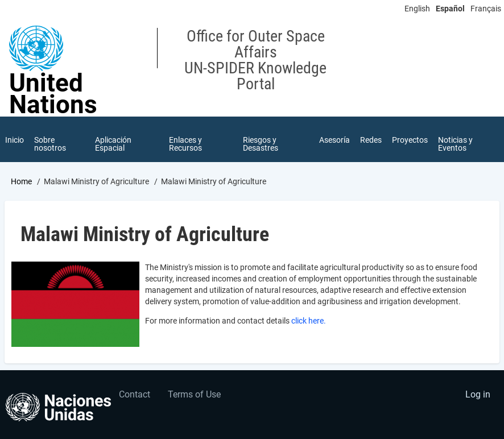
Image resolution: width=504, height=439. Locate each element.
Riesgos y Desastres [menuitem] (261, 144)
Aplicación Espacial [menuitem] (113, 144)
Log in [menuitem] (478, 394)
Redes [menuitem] (371, 140)
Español (450, 9)
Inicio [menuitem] (15, 140)
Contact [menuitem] (135, 394)
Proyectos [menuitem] (410, 140)
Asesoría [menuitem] (334, 140)
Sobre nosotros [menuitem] (50, 144)
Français (486, 9)
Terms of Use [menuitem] (194, 394)
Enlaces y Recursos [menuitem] (185, 144)
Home (21, 181)
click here (307, 321)
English (417, 9)
